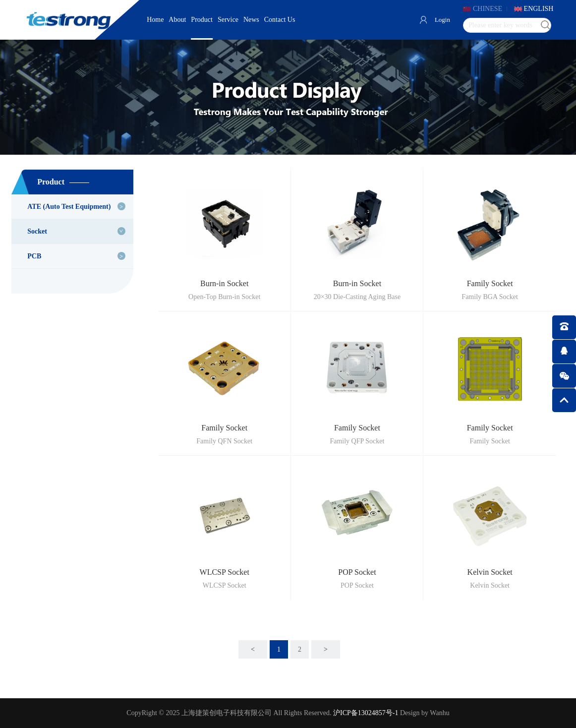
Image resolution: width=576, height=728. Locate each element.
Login (442, 20)
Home (155, 20)
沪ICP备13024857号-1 (366, 713)
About (177, 20)
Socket (37, 231)
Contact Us (280, 20)
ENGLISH (539, 9)
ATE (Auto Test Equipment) (69, 207)
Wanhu (439, 713)
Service (228, 20)
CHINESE (488, 9)
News (251, 20)
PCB (34, 256)
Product (202, 20)
